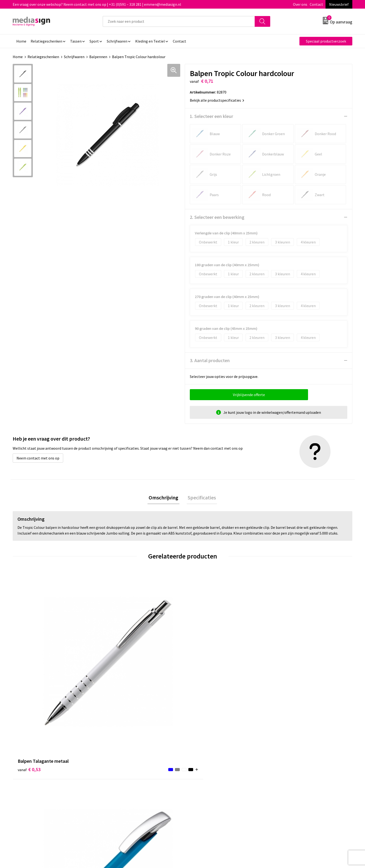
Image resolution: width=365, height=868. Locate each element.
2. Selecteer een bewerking (217, 217)
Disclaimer (281, 760)
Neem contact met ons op (38, 458)
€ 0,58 (284, 665)
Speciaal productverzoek (326, 41)
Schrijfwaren (74, 57)
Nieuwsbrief (339, 4)
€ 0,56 (114, 665)
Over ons (300, 4)
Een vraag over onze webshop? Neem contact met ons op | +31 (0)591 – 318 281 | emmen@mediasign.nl (97, 4)
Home (18, 57)
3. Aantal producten (210, 360)
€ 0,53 (29, 665)
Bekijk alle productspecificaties (217, 100)
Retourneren (199, 753)
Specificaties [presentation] (201, 498)
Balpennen (98, 57)
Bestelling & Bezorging (208, 746)
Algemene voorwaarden (292, 739)
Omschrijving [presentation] (165, 498)
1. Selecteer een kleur (211, 116)
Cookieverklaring (287, 746)
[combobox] (179, 21)
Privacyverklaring (287, 753)
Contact (316, 4)
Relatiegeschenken (43, 57)
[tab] (165, 498)
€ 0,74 (199, 665)
